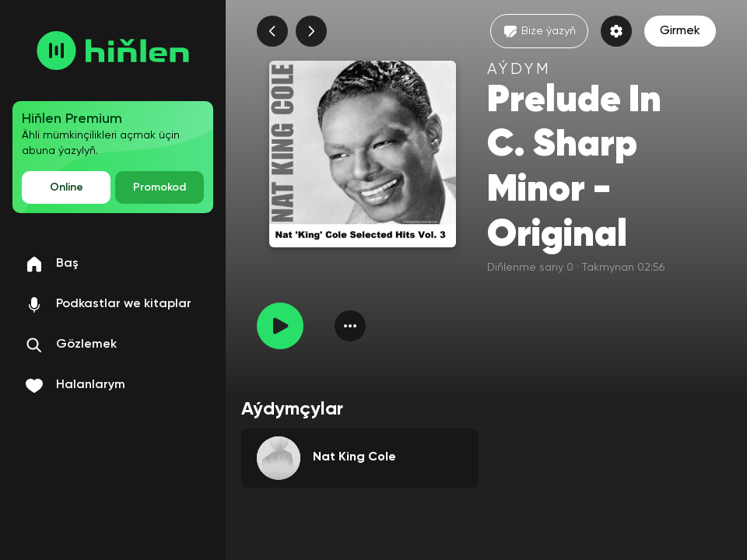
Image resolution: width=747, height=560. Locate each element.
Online (67, 187)
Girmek (680, 31)
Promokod (160, 187)
